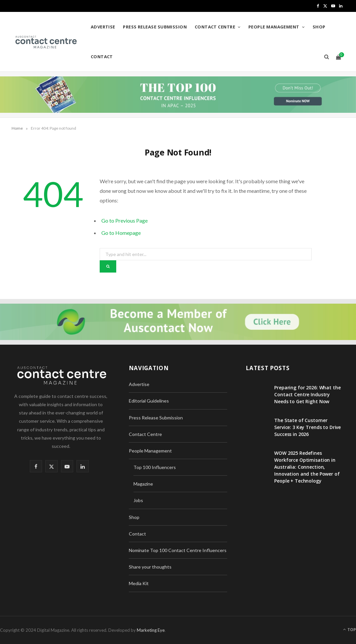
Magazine (143, 484)
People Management (274, 27)
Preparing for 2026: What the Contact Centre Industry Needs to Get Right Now (307, 394)
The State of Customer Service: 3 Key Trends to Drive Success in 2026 (307, 427)
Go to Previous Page (125, 220)
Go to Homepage (121, 233)
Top (350, 630)
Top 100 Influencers (155, 467)
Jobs (138, 500)
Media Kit (139, 583)
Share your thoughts (150, 567)
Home (17, 128)
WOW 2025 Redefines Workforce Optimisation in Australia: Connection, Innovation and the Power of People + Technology (307, 467)
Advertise (103, 27)
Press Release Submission (155, 27)
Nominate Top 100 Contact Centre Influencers (178, 550)
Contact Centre (215, 27)
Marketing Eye (151, 630)
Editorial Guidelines (149, 401)
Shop (319, 27)
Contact (102, 57)
